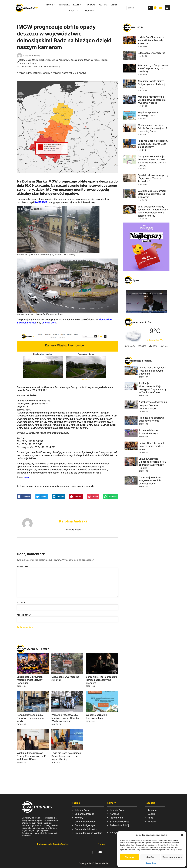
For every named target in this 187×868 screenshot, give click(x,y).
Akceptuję (130, 857)
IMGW (26, 477)
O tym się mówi (92, 60)
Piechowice (105, 319)
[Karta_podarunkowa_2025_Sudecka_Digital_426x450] (146, 271)
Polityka (103, 5)
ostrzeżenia (69, 73)
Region (51, 5)
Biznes (114, 5)
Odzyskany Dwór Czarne (65, 677)
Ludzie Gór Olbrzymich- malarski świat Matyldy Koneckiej (30, 680)
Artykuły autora (73, 530)
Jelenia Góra (77, 60)
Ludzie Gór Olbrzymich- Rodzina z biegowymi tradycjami (152, 371)
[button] (182, 835)
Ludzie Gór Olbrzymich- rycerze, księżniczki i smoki (152, 446)
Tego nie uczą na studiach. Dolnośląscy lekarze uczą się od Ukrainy (66, 756)
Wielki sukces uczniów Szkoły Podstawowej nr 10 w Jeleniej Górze (32, 756)
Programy (91, 11)
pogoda (82, 73)
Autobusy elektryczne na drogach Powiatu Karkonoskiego (153, 405)
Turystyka (64, 5)
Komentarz (23, 566)
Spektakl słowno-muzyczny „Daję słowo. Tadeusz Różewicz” (153, 178)
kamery (38, 73)
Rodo (154, 863)
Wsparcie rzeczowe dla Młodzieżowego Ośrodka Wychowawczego (65, 718)
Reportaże (75, 11)
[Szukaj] (150, 8)
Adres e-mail (24, 615)
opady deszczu (52, 73)
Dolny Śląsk (25, 60)
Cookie (148, 863)
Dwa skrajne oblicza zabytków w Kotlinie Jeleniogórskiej (150, 481)
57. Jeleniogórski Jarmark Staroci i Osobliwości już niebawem (152, 194)
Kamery (78, 5)
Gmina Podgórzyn (60, 60)
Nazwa (21, 603)
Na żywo (91, 5)
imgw (29, 73)
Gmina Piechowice (41, 60)
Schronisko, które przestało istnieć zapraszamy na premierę (101, 680)
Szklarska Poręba (28, 63)
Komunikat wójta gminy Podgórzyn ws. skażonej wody (31, 718)
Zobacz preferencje (172, 857)
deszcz (21, 73)
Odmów (150, 857)
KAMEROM (41, 202)
